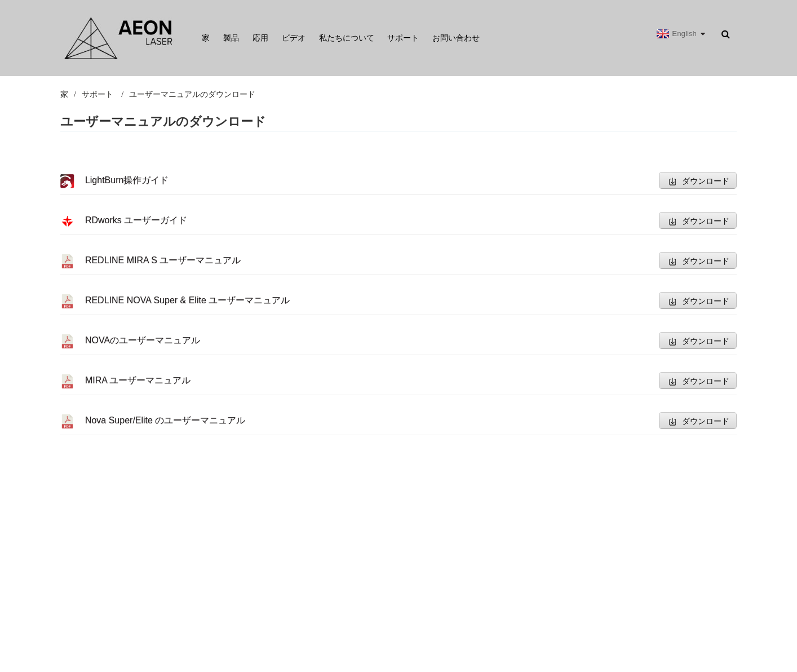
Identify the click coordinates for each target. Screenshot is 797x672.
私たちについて (347, 38)
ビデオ (294, 38)
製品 (231, 38)
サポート (403, 38)
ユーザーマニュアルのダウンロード (192, 94)
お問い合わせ (456, 38)
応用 (260, 38)
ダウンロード (706, 181)
